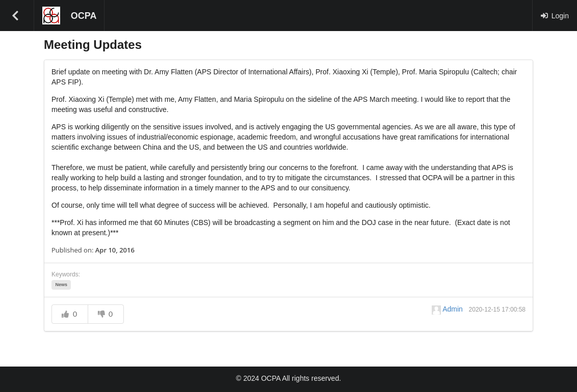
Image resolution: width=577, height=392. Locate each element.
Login (555, 16)
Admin (448, 309)
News (61, 285)
